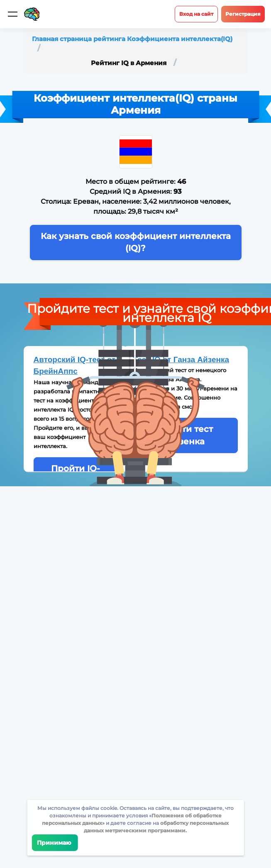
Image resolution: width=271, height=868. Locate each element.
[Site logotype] (32, 14)
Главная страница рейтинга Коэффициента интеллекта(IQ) (132, 39)
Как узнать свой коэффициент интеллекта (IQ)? (136, 242)
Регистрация (243, 14)
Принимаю (55, 843)
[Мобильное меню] (12, 14)
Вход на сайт (196, 14)
